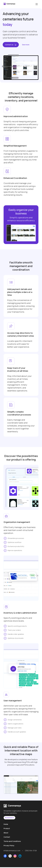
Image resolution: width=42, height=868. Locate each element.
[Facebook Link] (5, 856)
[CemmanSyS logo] (9, 4)
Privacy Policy (9, 845)
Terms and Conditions (12, 841)
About (6, 833)
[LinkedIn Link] (20, 856)
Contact (7, 837)
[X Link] (10, 856)
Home (6, 824)
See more (26, 45)
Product (7, 828)
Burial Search (9, 818)
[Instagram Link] (15, 856)
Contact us (11, 45)
